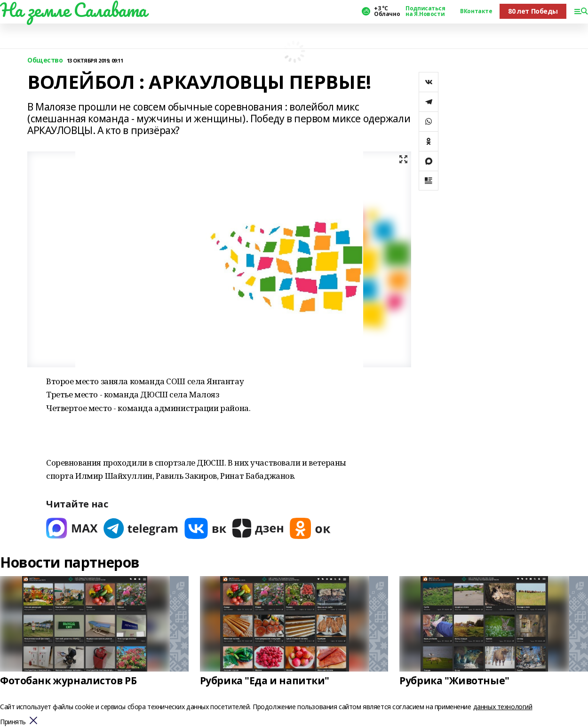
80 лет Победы (533, 11)
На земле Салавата (73, 10)
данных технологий (503, 707)
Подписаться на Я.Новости (425, 11)
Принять (13, 722)
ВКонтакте (476, 11)
